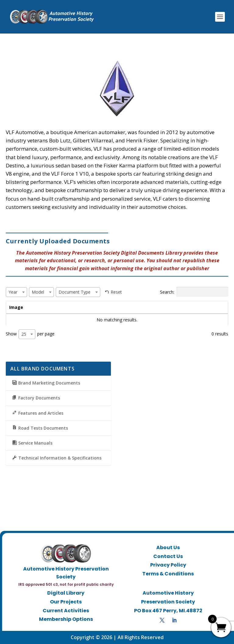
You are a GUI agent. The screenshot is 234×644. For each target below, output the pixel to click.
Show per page (30, 334)
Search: (194, 292)
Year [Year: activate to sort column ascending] (76, 307)
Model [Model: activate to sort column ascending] (112, 307)
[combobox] (16, 292)
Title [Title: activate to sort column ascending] (42, 307)
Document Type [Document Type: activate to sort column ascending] (163, 307)
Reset (116, 292)
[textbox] (15, 292)
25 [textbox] (24, 334)
